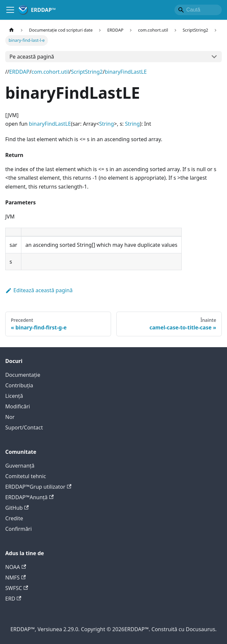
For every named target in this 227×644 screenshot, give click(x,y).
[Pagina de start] (11, 30)
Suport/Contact (24, 427)
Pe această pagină (32, 57)
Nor (10, 417)
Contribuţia (19, 385)
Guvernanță (20, 466)
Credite (14, 518)
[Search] (198, 10)
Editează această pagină (39, 290)
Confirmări (19, 529)
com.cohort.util (50, 72)
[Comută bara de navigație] (10, 10)
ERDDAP (19, 72)
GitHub (17, 508)
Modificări (18, 406)
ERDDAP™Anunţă (29, 497)
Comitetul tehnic (26, 476)
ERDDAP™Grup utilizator (38, 487)
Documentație (23, 375)
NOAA (16, 567)
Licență (14, 396)
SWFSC (17, 588)
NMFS (15, 578)
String (107, 124)
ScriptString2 (87, 72)
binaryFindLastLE (126, 72)
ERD (13, 599)
